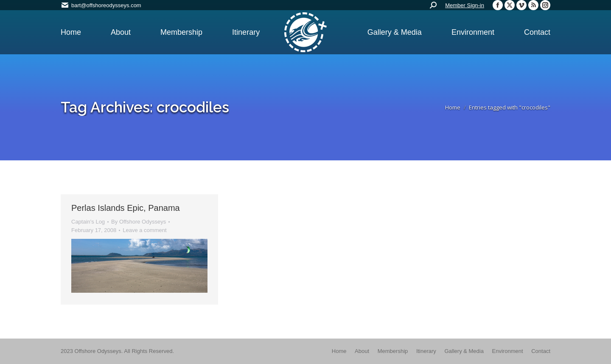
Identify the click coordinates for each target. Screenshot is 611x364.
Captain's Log (88, 222)
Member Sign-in (465, 5)
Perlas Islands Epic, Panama (126, 208)
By (139, 222)
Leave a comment (144, 230)
